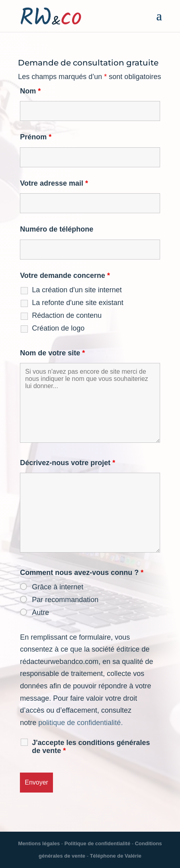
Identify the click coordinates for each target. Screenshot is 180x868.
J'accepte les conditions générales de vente (91, 747)
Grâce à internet (58, 587)
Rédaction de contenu (67, 315)
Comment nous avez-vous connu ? (82, 573)
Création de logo (58, 328)
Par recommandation (65, 600)
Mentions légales (39, 843)
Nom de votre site (52, 353)
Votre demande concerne (65, 275)
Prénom (36, 137)
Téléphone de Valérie (116, 856)
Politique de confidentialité (97, 843)
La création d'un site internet (77, 290)
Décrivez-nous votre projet (67, 463)
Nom (30, 91)
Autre (40, 612)
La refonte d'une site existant (78, 303)
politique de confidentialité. (80, 723)
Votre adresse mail (54, 183)
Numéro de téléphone (57, 229)
